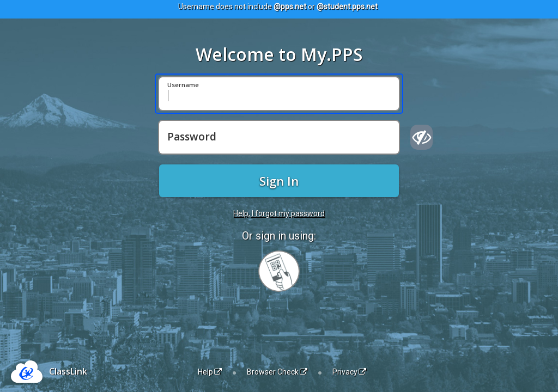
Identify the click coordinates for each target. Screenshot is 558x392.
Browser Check (277, 372)
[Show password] (421, 137)
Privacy (349, 372)
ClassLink (68, 371)
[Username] (279, 94)
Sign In (279, 181)
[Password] (279, 137)
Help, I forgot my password (279, 213)
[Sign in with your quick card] (279, 271)
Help (210, 372)
